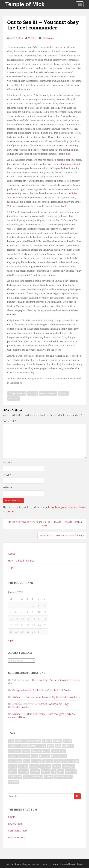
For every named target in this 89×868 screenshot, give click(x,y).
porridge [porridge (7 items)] (23, 771)
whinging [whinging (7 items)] (14, 782)
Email (7, 475)
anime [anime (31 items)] (19, 741)
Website (7, 487)
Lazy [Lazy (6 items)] (27, 761)
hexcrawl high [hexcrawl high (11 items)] (59, 756)
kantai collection (48, 393)
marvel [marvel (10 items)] (13, 766)
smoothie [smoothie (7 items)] (71, 771)
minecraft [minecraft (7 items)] (45, 766)
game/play (48, 38)
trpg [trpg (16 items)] (26, 777)
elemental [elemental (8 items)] (68, 746)
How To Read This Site (21, 561)
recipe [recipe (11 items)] (45, 771)
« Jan (11, 640)
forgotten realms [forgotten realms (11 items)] (41, 751)
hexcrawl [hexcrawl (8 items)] (45, 756)
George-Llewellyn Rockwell (28, 690)
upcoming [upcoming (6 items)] (37, 777)
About (12, 554)
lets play (63, 393)
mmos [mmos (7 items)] (57, 766)
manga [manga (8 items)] (59, 761)
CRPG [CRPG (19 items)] (42, 746)
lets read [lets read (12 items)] (48, 761)
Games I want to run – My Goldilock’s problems (53, 697)
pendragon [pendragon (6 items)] (69, 766)
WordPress (78, 864)
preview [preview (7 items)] (35, 771)
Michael (32, 38)
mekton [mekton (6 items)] (23, 766)
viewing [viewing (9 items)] (49, 777)
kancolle (33, 393)
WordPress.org (17, 837)
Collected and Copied (59, 690)
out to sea (14, 398)
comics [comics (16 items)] (13, 746)
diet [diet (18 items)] (58, 746)
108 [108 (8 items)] (11, 741)
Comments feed (17, 831)
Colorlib (55, 864)
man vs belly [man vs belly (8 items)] (72, 761)
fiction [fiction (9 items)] (26, 751)
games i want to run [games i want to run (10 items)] (19, 756)
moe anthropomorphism (66, 164)
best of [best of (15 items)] (67, 741)
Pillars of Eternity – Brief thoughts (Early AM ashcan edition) (42, 716)
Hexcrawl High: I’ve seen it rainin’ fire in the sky (44, 682)
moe (68, 154)
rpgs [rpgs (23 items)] (61, 771)
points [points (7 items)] (13, 771)
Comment (9, 421)
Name (7, 462)
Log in (12, 817)
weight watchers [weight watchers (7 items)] (63, 777)
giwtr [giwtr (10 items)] (35, 756)
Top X (11, 567)
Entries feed (15, 824)
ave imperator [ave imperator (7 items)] (33, 741)
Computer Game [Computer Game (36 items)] (28, 746)
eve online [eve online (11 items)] (14, 751)
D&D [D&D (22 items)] (51, 746)
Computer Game (17, 393)
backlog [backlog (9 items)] (47, 741)
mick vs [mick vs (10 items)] (34, 766)
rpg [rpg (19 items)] (54, 771)
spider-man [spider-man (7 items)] (15, 777)
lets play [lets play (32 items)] (36, 761)
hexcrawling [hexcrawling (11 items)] (15, 761)
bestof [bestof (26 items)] (57, 741)
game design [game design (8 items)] (59, 751)
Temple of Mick (25, 4)
